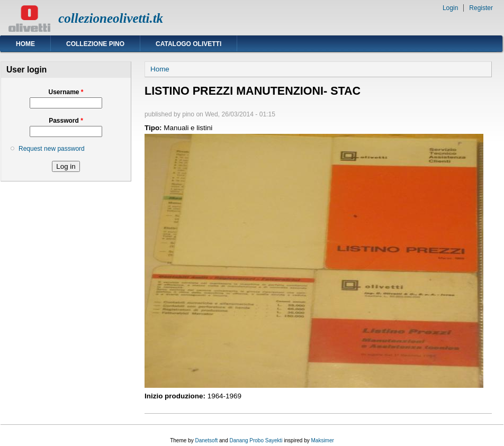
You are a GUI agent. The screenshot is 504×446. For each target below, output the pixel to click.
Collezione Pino (95, 44)
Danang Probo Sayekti (256, 440)
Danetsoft (206, 440)
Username (66, 92)
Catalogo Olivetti (188, 44)
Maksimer (322, 440)
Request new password (52, 149)
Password (66, 121)
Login (450, 8)
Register (481, 8)
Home (25, 44)
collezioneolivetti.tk (111, 18)
